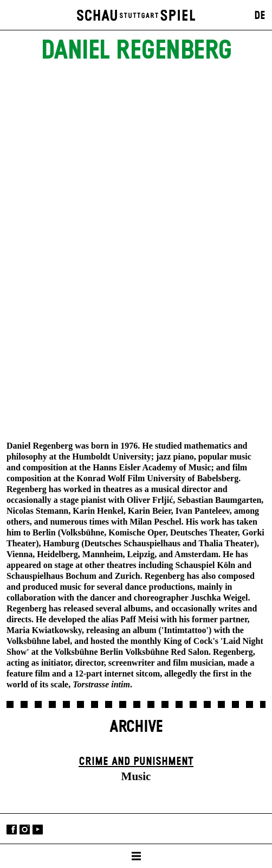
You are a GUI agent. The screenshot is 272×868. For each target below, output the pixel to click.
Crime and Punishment (136, 762)
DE (260, 16)
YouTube (38, 830)
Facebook (12, 830)
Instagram (25, 830)
